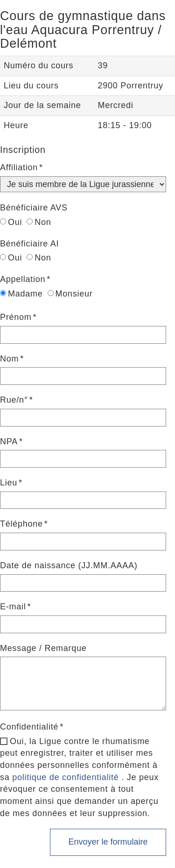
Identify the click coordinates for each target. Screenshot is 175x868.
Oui (11, 222)
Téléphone (21, 524)
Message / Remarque (43, 648)
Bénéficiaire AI (29, 244)
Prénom (16, 317)
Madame (21, 294)
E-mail (13, 607)
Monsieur (70, 294)
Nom (9, 359)
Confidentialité (29, 727)
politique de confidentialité (65, 777)
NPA (9, 441)
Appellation (23, 279)
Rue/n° (14, 400)
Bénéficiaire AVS (34, 208)
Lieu (9, 483)
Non (39, 222)
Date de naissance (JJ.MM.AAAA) (69, 565)
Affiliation (19, 167)
